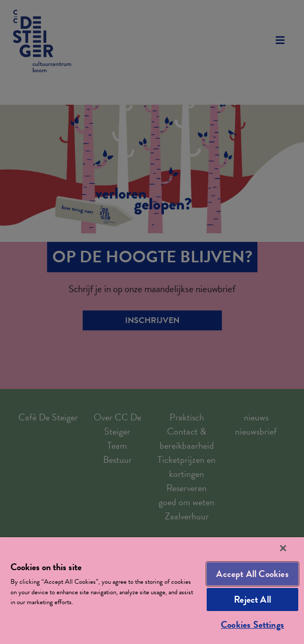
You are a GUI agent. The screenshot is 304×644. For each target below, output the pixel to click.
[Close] (283, 548)
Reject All (252, 599)
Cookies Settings (252, 624)
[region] (152, 591)
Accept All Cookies (252, 574)
